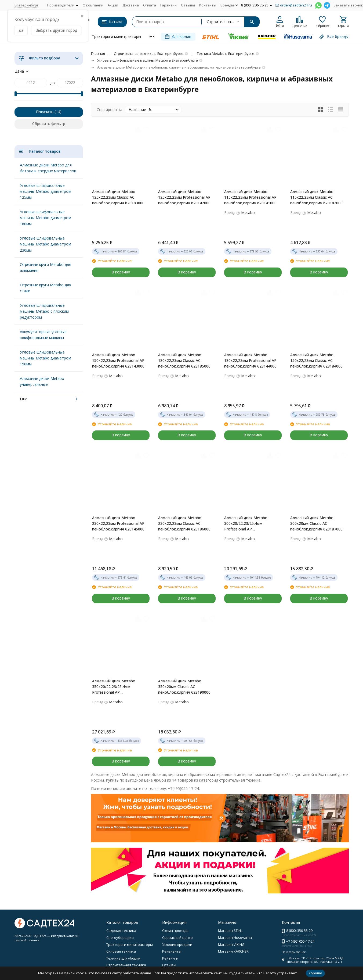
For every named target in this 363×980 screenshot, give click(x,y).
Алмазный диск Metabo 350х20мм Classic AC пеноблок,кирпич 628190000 (184, 687)
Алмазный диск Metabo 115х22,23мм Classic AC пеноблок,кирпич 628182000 (316, 197)
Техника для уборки (123, 958)
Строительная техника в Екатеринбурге (149, 54)
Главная (98, 54)
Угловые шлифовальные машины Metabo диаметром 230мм (46, 244)
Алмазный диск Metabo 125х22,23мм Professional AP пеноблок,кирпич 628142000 (184, 197)
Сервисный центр (177, 938)
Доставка (131, 5)
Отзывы (188, 5)
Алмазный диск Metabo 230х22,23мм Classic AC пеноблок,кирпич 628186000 (184, 523)
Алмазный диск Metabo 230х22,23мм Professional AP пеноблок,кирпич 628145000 (118, 523)
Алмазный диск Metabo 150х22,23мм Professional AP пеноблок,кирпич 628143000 (118, 360)
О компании (93, 5)
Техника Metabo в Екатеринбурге (226, 54)
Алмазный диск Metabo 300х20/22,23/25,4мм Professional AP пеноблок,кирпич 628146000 (250, 523)
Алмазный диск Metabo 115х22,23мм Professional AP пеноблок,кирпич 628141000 (250, 197)
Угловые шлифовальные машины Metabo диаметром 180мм (46, 218)
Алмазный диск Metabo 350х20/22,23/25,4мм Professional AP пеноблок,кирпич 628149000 (118, 687)
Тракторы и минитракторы (116, 36)
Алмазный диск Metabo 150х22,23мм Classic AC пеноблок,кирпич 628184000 (316, 360)
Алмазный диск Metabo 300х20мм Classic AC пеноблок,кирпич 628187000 (316, 523)
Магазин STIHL (230, 931)
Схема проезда (175, 931)
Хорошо (315, 973)
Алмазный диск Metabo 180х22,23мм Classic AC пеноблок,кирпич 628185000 (184, 360)
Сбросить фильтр (49, 124)
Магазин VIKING (231, 945)
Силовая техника (121, 951)
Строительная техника (126, 965)
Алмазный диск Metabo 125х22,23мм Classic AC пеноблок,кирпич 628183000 (118, 197)
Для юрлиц (178, 36)
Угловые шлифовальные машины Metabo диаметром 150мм (46, 358)
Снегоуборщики (120, 938)
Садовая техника (121, 931)
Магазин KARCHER (233, 951)
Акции (113, 5)
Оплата (150, 5)
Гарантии (168, 5)
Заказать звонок (348, 5)
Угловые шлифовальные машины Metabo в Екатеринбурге (148, 60)
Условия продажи (177, 945)
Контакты (208, 5)
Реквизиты (172, 951)
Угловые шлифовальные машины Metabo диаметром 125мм (46, 191)
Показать (45, 112)
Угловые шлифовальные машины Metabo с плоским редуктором (44, 311)
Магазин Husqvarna (235, 938)
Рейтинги (170, 958)
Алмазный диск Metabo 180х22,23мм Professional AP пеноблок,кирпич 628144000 (250, 360)
